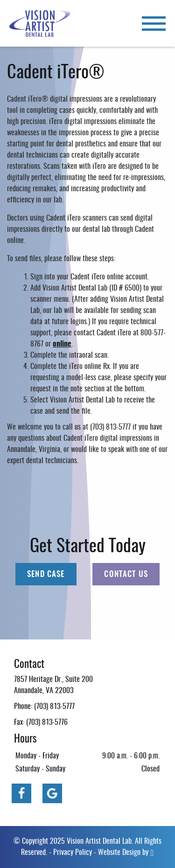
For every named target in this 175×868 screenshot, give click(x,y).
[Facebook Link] (21, 793)
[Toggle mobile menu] (154, 24)
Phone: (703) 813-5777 (44, 707)
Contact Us (126, 574)
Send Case (46, 574)
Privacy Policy (73, 853)
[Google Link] (52, 793)
